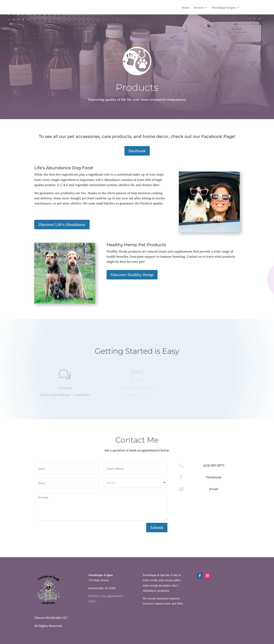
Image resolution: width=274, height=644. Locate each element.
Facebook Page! (218, 136)
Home (186, 8)
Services (199, 8)
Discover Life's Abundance (62, 224)
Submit (157, 527)
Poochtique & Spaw (224, 8)
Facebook (137, 151)
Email (214, 489)
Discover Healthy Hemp (132, 275)
